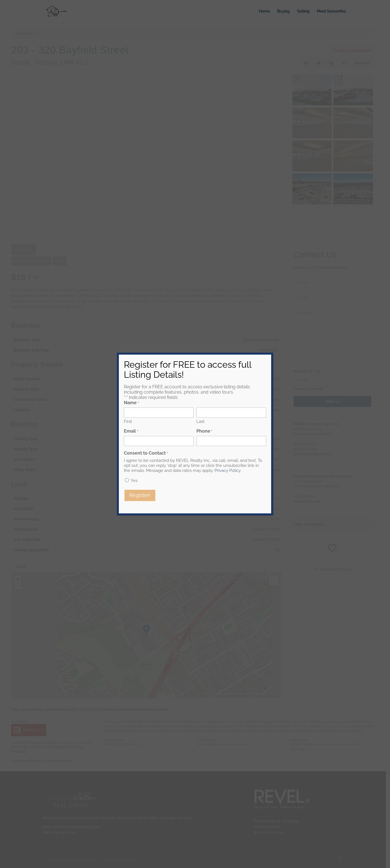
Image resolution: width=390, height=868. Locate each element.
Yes (134, 481)
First (128, 421)
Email (131, 431)
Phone (204, 431)
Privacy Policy (228, 470)
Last (200, 421)
